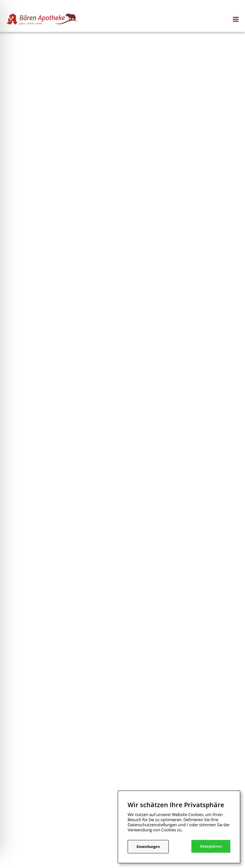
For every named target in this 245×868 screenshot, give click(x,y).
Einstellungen (148, 846)
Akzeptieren (211, 846)
